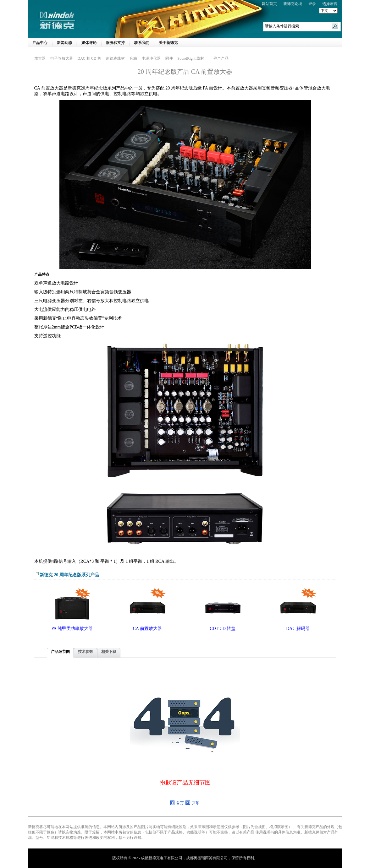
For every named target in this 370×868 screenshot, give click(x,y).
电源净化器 (151, 58)
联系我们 (142, 43)
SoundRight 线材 (191, 58)
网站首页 (269, 4)
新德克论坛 (293, 4)
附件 (169, 58)
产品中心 (40, 43)
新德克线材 (115, 58)
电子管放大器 (62, 58)
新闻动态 (64, 43)
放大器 (40, 58)
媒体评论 (89, 43)
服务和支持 (115, 43)
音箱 (133, 58)
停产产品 (221, 58)
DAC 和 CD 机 (89, 58)
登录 (312, 4)
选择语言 (330, 4)
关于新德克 (168, 43)
